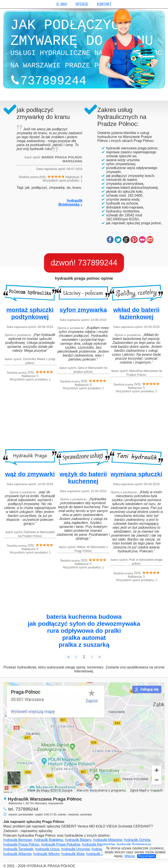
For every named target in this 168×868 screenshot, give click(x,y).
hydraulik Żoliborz (100, 854)
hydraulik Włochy (46, 854)
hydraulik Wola (73, 854)
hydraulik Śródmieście (134, 844)
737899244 (98, 263)
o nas (62, 4)
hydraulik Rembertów (99, 844)
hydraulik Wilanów (17, 854)
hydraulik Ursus (47, 849)
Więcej (130, 856)
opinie (82, 4)
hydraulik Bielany (78, 840)
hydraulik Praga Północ (21, 844)
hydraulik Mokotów (108, 840)
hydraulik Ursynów (75, 849)
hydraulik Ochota (137, 840)
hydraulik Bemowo (18, 840)
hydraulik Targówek (18, 849)
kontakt (104, 4)
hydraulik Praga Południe (61, 844)
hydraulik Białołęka (48, 840)
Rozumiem (147, 856)
